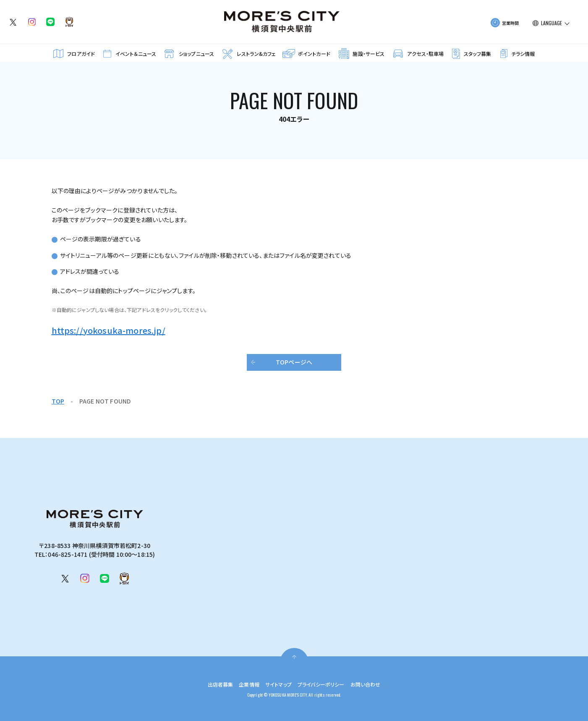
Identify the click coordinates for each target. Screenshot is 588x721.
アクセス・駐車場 (425, 54)
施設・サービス (368, 54)
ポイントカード (314, 54)
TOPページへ (294, 362)
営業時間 (511, 23)
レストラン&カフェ (256, 54)
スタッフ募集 (477, 54)
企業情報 (243, 684)
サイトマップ (276, 684)
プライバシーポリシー (325, 684)
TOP (58, 401)
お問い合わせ (375, 684)
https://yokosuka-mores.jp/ (108, 330)
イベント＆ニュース (136, 54)
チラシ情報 (523, 54)
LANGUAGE (551, 23)
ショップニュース (196, 54)
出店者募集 (210, 684)
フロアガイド (81, 54)
